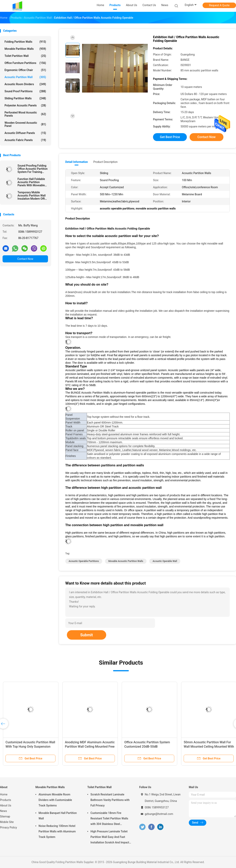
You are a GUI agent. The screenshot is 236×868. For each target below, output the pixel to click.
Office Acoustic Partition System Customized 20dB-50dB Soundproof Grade (147, 747)
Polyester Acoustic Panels (25, 105)
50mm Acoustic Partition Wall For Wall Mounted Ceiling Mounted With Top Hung (209, 747)
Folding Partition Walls (25, 42)
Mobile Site (7, 822)
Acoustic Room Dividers (25, 84)
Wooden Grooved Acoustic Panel (25, 124)
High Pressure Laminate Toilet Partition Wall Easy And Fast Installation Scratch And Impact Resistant (110, 838)
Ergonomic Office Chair (25, 70)
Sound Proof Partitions (25, 91)
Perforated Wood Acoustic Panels (25, 114)
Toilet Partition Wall (25, 56)
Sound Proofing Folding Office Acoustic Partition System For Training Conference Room (33, 169)
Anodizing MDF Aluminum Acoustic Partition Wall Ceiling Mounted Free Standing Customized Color (90, 747)
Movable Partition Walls (25, 49)
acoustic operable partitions (84, 561)
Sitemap (5, 816)
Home (4, 794)
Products (6, 800)
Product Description (105, 162)
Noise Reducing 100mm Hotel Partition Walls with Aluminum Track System (57, 831)
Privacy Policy (8, 827)
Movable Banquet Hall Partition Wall (58, 816)
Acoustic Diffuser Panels (25, 133)
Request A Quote (219, 5)
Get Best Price (170, 137)
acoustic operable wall (165, 561)
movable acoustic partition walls (126, 561)
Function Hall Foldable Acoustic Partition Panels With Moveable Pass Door (31, 182)
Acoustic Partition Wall (25, 77)
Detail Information (77, 162)
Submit (87, 635)
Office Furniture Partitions (25, 63)
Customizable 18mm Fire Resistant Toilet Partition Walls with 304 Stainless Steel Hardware (109, 819)
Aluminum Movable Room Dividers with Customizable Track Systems (55, 800)
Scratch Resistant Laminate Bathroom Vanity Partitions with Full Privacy (110, 800)
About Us (6, 805)
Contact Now (25, 259)
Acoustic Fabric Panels (25, 140)
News (3, 811)
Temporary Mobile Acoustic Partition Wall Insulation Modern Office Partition (33, 196)
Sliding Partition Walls (25, 98)
